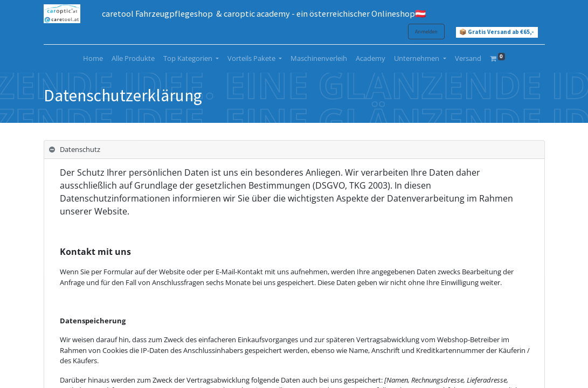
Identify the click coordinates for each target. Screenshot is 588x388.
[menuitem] (93, 59)
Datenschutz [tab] (80, 149)
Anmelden (426, 32)
